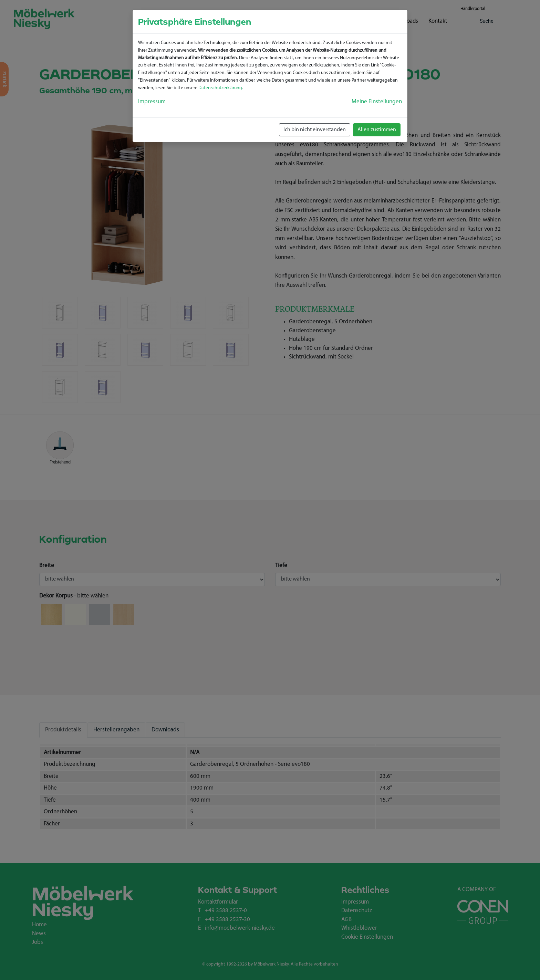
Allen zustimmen (377, 130)
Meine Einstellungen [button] (377, 102)
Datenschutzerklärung (220, 88)
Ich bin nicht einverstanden (315, 130)
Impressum (152, 102)
